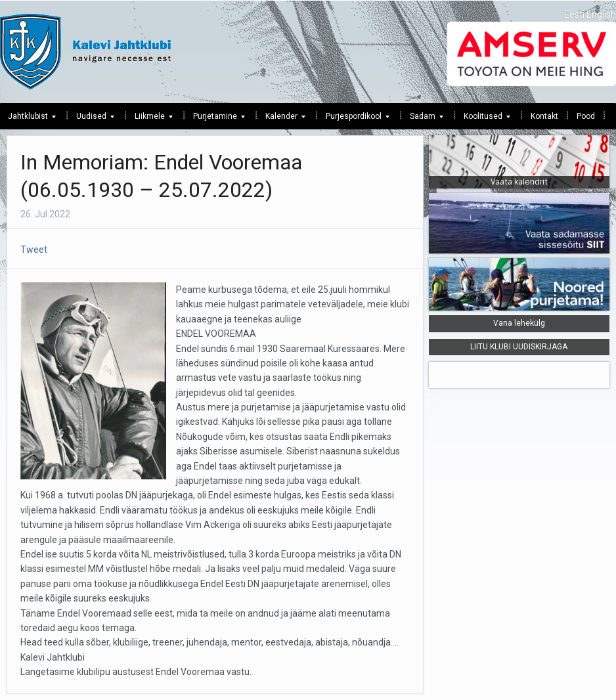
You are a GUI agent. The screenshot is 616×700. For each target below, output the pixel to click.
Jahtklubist (28, 120)
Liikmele (150, 120)
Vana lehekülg (519, 323)
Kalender (281, 120)
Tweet (34, 250)
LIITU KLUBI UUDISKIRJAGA (519, 347)
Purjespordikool (354, 120)
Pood (586, 116)
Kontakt (544, 116)
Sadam (423, 120)
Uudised (91, 120)
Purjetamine (215, 120)
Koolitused (483, 120)
